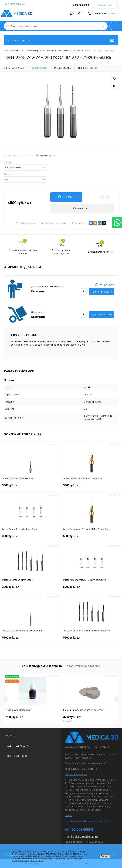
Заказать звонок (105, 5)
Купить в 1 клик (82, 209)
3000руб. (30, 538)
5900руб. (91, 487)
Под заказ (77, 223)
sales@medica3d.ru (85, 837)
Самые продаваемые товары (42, 666)
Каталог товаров (61, 40)
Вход (6, 4)
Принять (105, 856)
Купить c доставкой (102, 292)
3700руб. (90, 719)
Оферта (69, 815)
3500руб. (30, 487)
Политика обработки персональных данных (88, 821)
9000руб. (15, 717)
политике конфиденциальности (54, 858)
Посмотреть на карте (76, 774)
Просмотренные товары (83, 666)
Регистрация (18, 4)
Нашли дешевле (26, 223)
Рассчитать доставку (53, 223)
